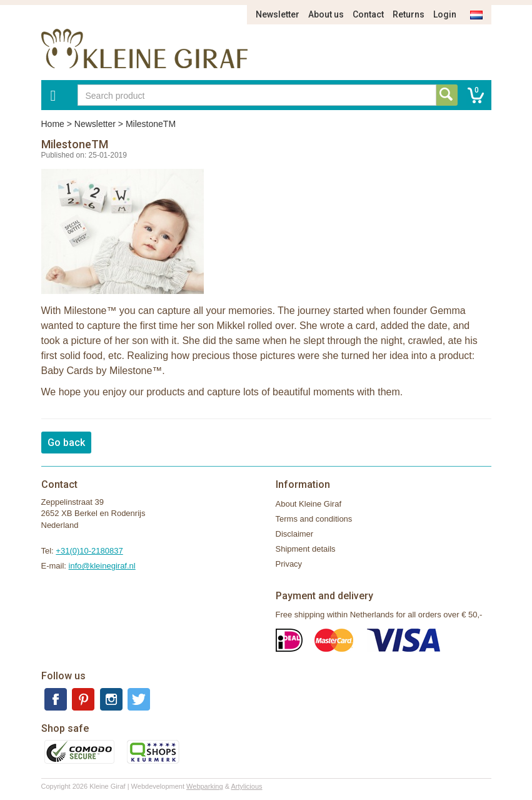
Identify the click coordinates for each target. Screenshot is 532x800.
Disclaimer (295, 534)
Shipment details (306, 549)
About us (326, 14)
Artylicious (246, 786)
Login (445, 14)
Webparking (205, 786)
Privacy (289, 564)
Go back (66, 443)
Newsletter (278, 14)
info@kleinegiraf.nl (102, 566)
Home (53, 124)
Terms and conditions (314, 519)
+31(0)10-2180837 (89, 551)
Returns (409, 14)
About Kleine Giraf (309, 504)
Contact (368, 14)
